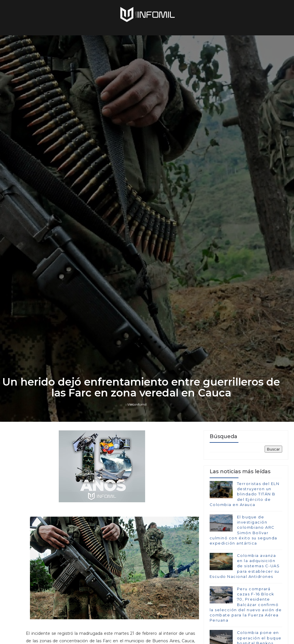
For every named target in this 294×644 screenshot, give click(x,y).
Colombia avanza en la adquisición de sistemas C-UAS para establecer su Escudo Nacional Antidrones (245, 566)
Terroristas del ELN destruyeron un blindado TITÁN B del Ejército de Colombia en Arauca (245, 494)
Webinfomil (137, 404)
